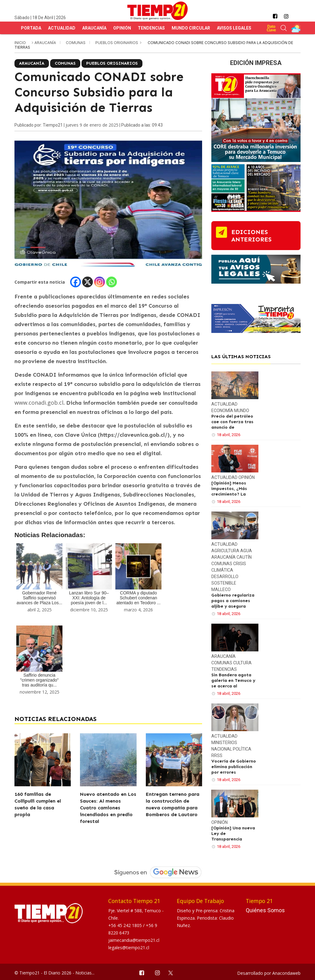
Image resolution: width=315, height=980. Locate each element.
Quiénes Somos (265, 910)
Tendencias (151, 28)
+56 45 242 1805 (126, 925)
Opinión (122, 28)
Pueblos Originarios (117, 43)
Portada (31, 28)
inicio (20, 43)
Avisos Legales (234, 28)
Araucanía (94, 28)
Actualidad (62, 28)
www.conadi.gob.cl (39, 403)
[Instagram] (100, 282)
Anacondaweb (286, 973)
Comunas (76, 43)
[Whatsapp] (112, 282)
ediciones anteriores (251, 236)
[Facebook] (76, 282)
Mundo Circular (191, 28)
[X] (88, 282)
